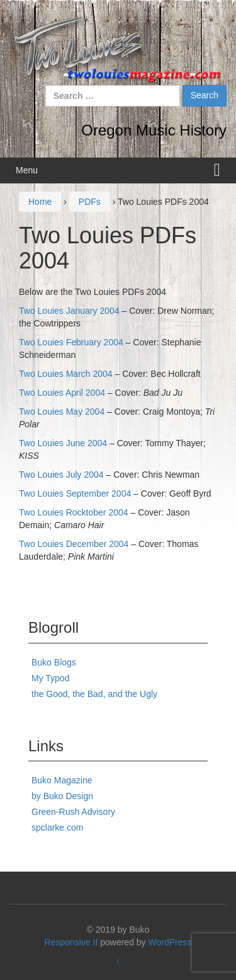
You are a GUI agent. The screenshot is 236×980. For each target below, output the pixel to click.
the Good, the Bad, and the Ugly (94, 694)
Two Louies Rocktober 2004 (74, 512)
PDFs (90, 202)
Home (40, 202)
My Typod (50, 678)
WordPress (170, 942)
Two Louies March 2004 (66, 374)
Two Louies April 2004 (62, 393)
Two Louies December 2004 (74, 544)
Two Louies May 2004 (62, 412)
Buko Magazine (62, 780)
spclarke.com (57, 827)
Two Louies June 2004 (63, 443)
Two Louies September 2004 (75, 493)
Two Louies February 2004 (71, 342)
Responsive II (71, 942)
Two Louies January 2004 (69, 311)
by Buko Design (62, 796)
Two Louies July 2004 (61, 475)
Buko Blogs (54, 662)
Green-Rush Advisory (73, 812)
